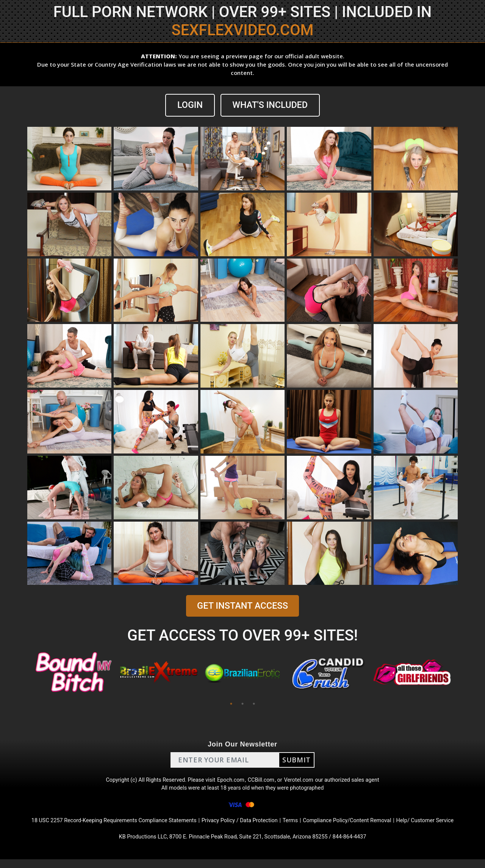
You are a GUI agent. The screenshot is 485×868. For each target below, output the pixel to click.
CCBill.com (263, 782)
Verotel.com (304, 782)
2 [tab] (242, 704)
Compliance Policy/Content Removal (358, 827)
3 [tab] (254, 704)
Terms (296, 827)
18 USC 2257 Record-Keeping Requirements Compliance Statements (102, 827)
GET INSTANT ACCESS (242, 606)
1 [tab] (231, 704)
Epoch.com (230, 782)
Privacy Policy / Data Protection (240, 827)
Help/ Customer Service (444, 827)
